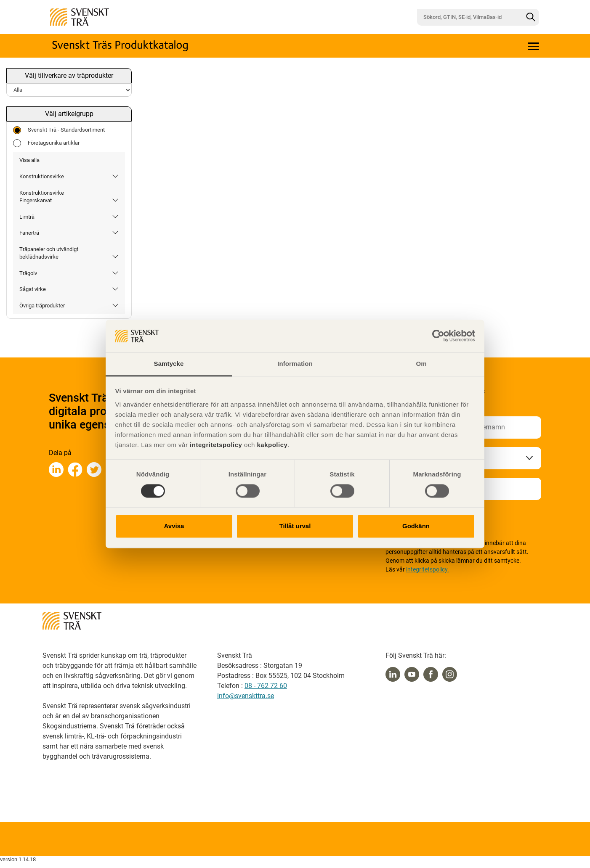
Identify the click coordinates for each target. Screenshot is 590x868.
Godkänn (416, 526)
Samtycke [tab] (169, 364)
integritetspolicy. (428, 569)
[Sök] (531, 17)
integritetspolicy (215, 445)
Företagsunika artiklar (46, 143)
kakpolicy (272, 445)
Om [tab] (421, 364)
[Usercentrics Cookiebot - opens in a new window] (438, 336)
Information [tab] (295, 364)
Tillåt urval (295, 526)
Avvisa (174, 526)
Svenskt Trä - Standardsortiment (59, 130)
